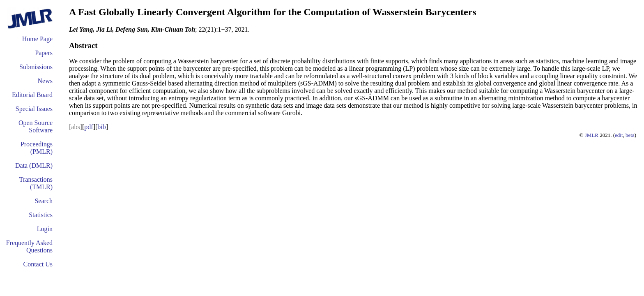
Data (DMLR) (34, 165)
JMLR (592, 135)
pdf (89, 127)
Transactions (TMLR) (36, 183)
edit (619, 135)
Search (44, 201)
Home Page (37, 39)
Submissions (36, 67)
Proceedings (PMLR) (37, 148)
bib (101, 127)
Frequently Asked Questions (29, 246)
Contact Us (38, 264)
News (45, 81)
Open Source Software (36, 126)
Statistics (41, 215)
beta (630, 135)
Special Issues (34, 109)
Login (45, 229)
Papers (44, 53)
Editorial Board (32, 95)
